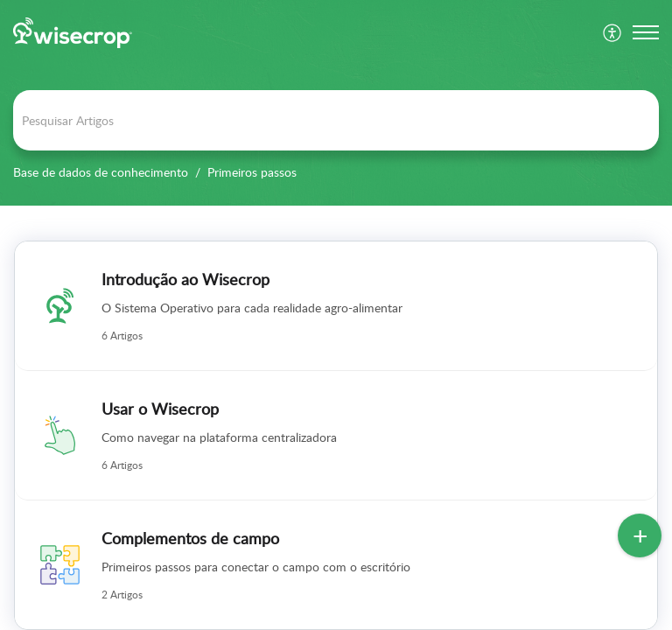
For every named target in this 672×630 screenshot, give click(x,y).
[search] (336, 120)
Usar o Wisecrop (160, 409)
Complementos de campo (190, 538)
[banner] (336, 103)
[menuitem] (613, 32)
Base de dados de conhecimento (101, 172)
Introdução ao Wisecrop (185, 279)
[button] (646, 32)
